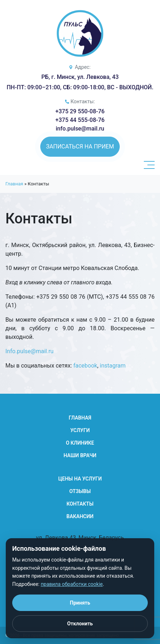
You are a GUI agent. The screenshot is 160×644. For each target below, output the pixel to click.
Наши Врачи (80, 455)
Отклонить (80, 624)
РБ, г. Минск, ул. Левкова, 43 (80, 77)
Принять (80, 603)
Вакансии (80, 516)
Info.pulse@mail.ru (29, 351)
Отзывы (80, 491)
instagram (113, 366)
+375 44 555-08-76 (80, 120)
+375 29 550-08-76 (80, 111)
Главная (14, 184)
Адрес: (83, 67)
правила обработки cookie (72, 584)
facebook (85, 366)
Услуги (80, 430)
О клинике (80, 443)
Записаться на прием (80, 146)
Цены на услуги (80, 479)
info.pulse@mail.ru (80, 129)
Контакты (80, 504)
